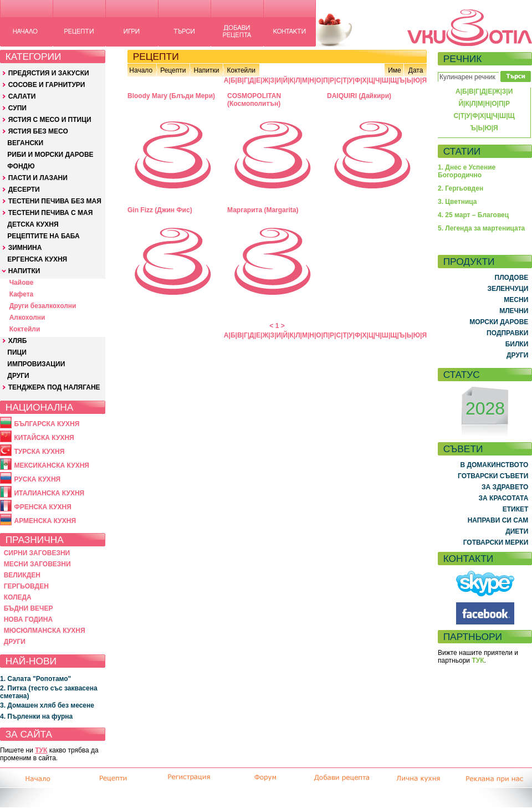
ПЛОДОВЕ (512, 278)
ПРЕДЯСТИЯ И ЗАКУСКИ (49, 73)
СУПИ (17, 108)
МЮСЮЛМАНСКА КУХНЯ (45, 631)
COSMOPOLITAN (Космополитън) (254, 100)
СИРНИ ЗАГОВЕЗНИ (37, 553)
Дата (416, 70)
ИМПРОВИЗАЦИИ (36, 364)
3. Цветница (457, 202)
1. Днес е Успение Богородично (467, 171)
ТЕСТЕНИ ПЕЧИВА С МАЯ (51, 213)
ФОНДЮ (21, 166)
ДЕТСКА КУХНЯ (33, 224)
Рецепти (173, 70)
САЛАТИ (22, 96)
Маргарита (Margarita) (263, 210)
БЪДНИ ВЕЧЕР (29, 608)
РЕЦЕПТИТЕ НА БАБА (43, 236)
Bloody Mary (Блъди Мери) (171, 96)
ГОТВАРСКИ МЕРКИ (496, 542)
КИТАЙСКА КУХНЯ (44, 438)
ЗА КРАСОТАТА (504, 498)
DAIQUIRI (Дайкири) (359, 96)
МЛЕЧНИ (514, 311)
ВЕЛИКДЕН (22, 575)
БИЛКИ (517, 344)
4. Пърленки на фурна (36, 716)
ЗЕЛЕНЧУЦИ (508, 289)
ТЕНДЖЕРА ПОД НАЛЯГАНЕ (54, 387)
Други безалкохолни (43, 306)
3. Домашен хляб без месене (47, 705)
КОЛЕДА (18, 597)
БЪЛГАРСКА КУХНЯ (47, 424)
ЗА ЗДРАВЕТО (505, 487)
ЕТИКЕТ (516, 509)
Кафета (22, 294)
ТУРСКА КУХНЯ (39, 452)
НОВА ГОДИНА (28, 619)
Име (395, 70)
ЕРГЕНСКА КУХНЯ (37, 259)
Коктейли (25, 329)
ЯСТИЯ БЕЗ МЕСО (38, 131)
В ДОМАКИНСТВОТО (494, 465)
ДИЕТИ (517, 531)
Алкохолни (27, 318)
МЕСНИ (516, 300)
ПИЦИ (17, 352)
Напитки (206, 70)
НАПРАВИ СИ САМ (498, 520)
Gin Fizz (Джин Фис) (160, 210)
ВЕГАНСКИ (25, 143)
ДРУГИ (18, 376)
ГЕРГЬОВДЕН (26, 586)
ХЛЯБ (18, 341)
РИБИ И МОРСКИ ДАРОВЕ (50, 155)
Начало (141, 70)
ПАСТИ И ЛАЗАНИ (38, 178)
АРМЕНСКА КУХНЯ (45, 521)
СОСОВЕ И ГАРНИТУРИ (47, 85)
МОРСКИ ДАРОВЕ (499, 322)
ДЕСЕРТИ (24, 190)
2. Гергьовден (461, 188)
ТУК (41, 750)
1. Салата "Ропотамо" (35, 679)
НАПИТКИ (24, 271)
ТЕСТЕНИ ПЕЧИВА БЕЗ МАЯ (55, 201)
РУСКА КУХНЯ (37, 479)
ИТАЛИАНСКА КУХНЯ (49, 493)
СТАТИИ (462, 151)
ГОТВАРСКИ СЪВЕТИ (493, 476)
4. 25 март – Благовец (473, 215)
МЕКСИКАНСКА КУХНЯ (52, 465)
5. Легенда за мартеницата (481, 228)
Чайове (22, 283)
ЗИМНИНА (25, 248)
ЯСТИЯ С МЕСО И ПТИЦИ (50, 120)
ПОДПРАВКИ (507, 333)
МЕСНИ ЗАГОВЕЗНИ (37, 564)
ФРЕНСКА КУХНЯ (42, 507)
